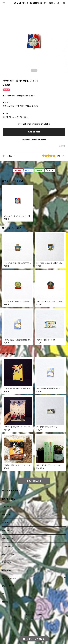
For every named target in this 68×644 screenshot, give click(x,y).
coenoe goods (9, 578)
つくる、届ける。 (8, 546)
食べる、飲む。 (8, 515)
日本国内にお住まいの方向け (34, 139)
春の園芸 (6, 602)
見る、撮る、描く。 (9, 538)
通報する (62, 146)
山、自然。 (6, 523)
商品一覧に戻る (34, 481)
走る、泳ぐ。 (7, 570)
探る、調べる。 (8, 530)
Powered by (34, 619)
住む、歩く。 (7, 562)
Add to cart (34, 132)
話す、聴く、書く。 (9, 554)
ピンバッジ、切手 (9, 586)
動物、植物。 (7, 507)
